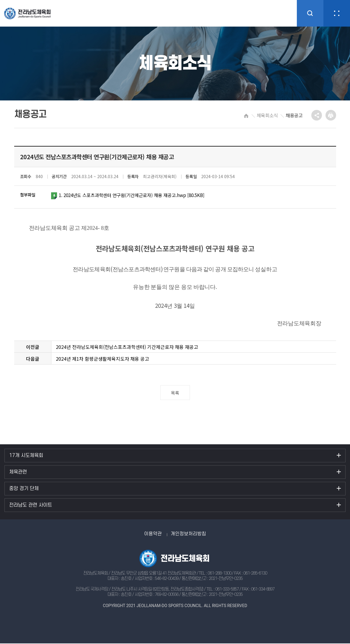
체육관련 (18, 473)
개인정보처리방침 (188, 534)
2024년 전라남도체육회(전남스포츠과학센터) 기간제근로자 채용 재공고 (127, 347)
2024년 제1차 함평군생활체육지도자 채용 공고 (102, 359)
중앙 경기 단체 (24, 489)
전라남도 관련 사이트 (31, 506)
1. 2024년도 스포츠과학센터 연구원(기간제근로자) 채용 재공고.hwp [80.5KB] (133, 196)
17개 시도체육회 (26, 456)
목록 (175, 393)
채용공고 (294, 115)
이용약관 (153, 534)
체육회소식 (267, 115)
